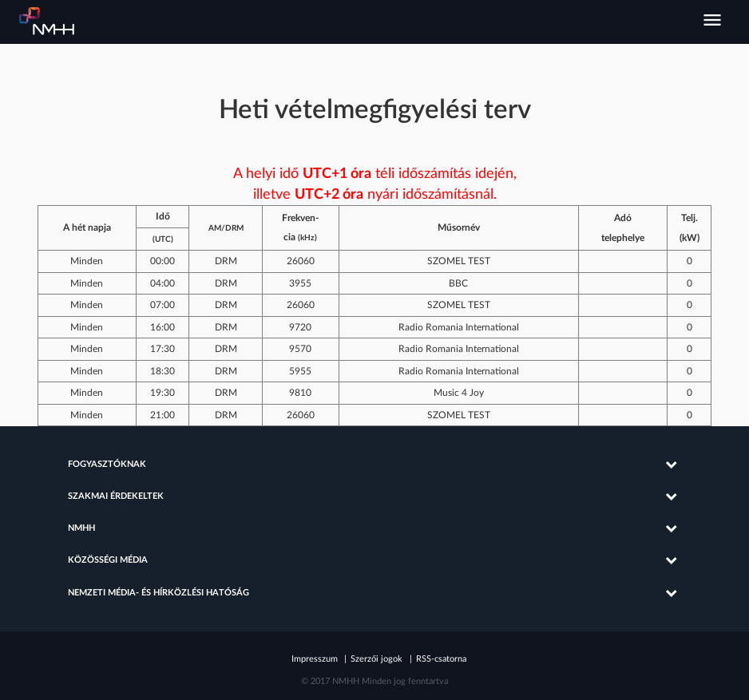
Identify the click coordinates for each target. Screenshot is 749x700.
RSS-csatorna (441, 659)
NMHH (81, 528)
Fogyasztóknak (107, 465)
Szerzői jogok (376, 659)
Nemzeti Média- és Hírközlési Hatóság (47, 22)
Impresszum (315, 659)
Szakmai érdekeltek (116, 496)
